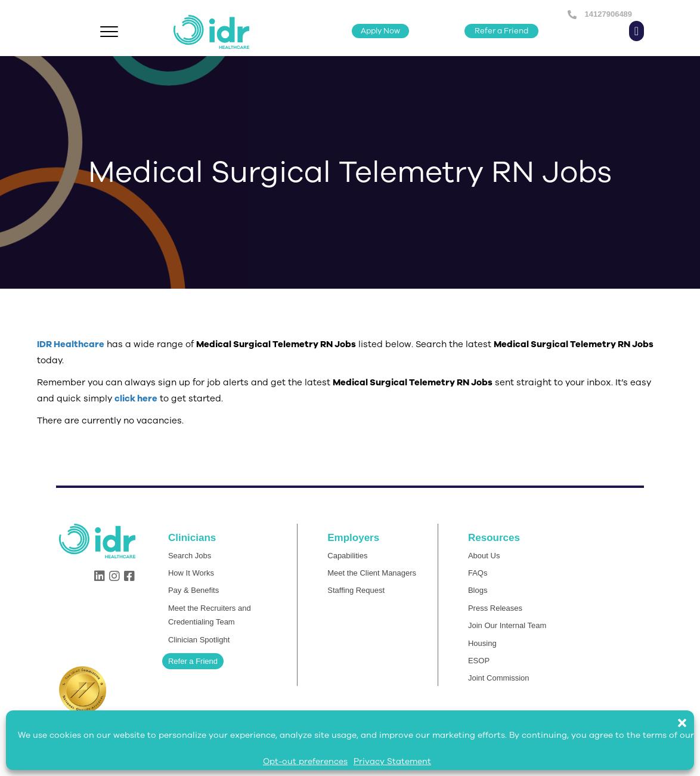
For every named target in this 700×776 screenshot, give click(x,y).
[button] (688, 717)
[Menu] (109, 32)
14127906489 (607, 14)
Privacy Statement (392, 761)
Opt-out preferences (305, 761)
